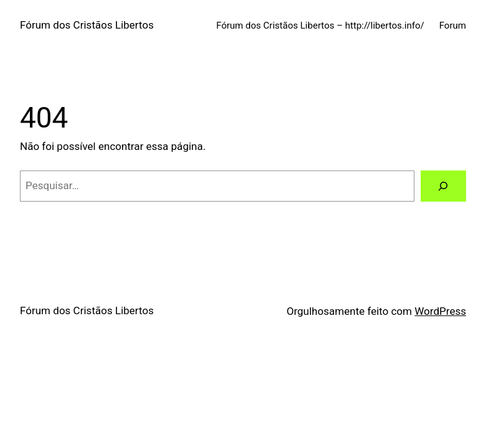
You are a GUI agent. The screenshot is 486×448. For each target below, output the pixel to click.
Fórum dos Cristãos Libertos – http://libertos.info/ (320, 26)
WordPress (440, 311)
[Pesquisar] (443, 186)
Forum (453, 26)
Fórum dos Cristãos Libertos (87, 25)
